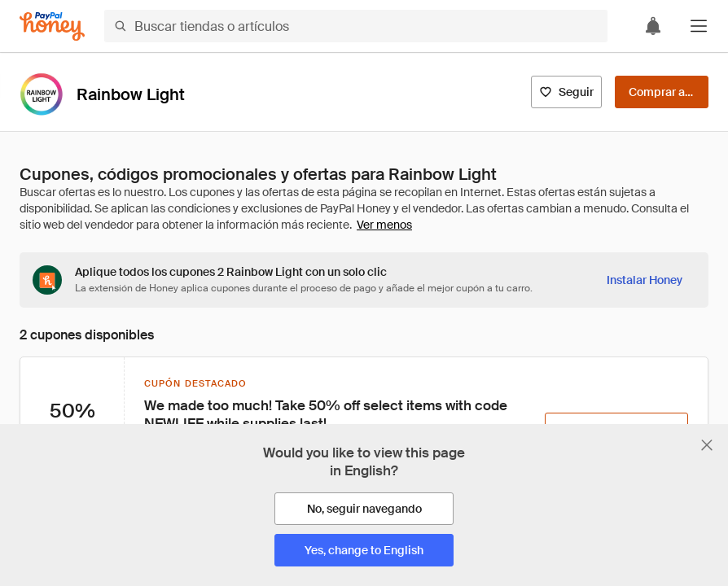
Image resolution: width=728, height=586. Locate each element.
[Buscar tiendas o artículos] (356, 26)
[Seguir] (566, 92)
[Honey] (52, 26)
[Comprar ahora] (662, 92)
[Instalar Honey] (645, 280)
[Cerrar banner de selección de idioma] (707, 445)
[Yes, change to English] (364, 550)
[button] (699, 26)
